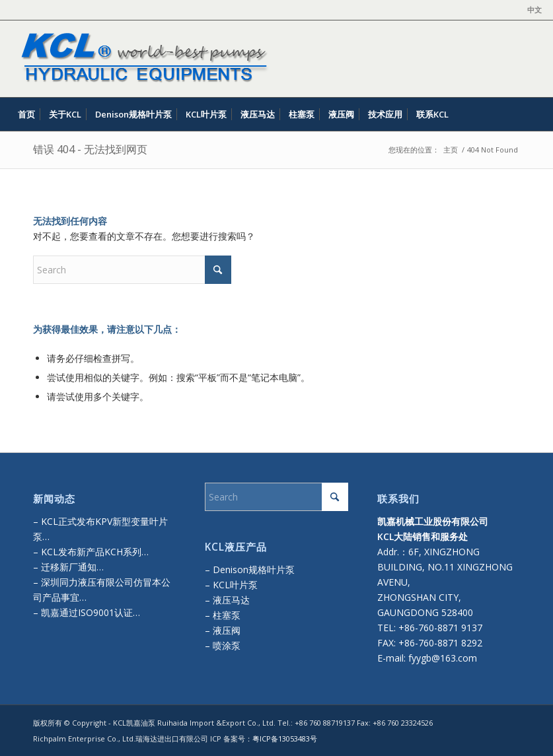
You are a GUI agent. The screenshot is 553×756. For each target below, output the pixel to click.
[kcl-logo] (141, 59)
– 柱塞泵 (223, 615)
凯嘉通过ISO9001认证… (89, 612)
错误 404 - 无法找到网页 (90, 149)
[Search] (534, 114)
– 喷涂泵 (223, 645)
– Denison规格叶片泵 (250, 569)
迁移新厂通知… (72, 567)
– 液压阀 (223, 630)
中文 (535, 10)
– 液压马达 (227, 600)
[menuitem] (531, 10)
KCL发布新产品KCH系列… (95, 552)
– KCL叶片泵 (231, 585)
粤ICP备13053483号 (285, 739)
